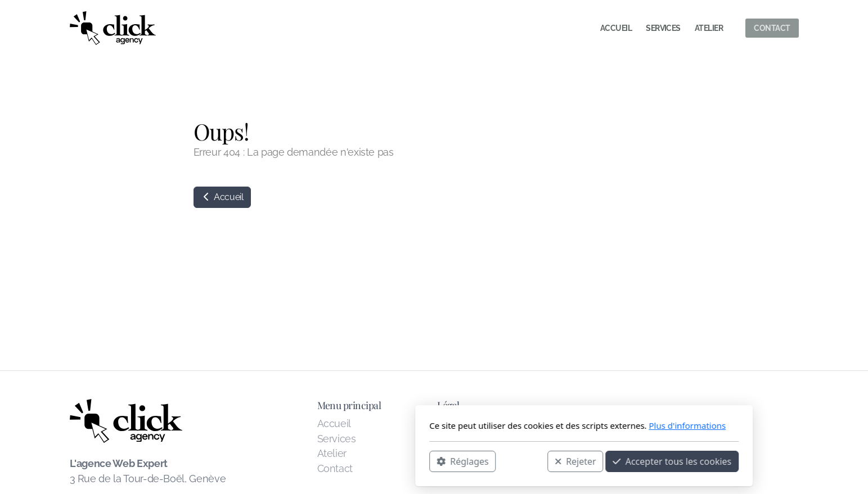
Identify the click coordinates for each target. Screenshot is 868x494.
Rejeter (425, 461)
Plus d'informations (538, 425)
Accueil (222, 197)
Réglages (313, 461)
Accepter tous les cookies (522, 461)
